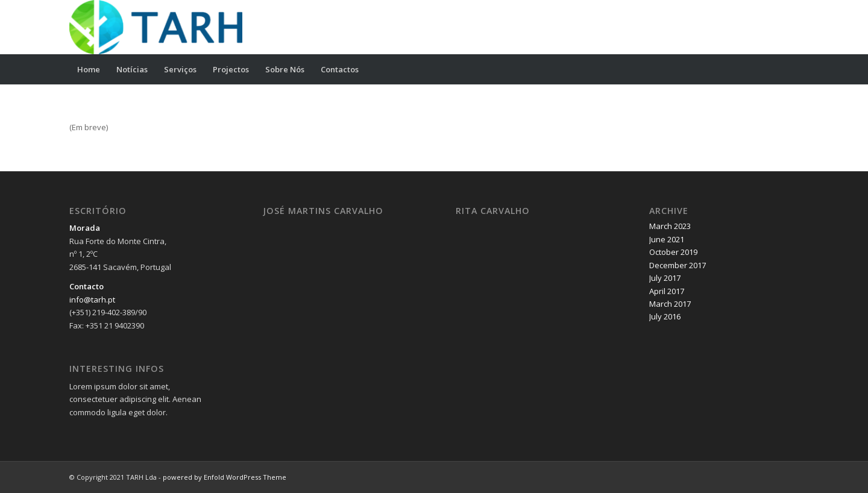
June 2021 (667, 239)
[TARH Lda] (156, 27)
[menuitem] (89, 69)
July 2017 (665, 278)
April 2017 (667, 291)
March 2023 (670, 226)
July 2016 (665, 316)
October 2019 (673, 252)
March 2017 (670, 304)
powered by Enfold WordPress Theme (225, 477)
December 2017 (678, 265)
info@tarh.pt (92, 300)
